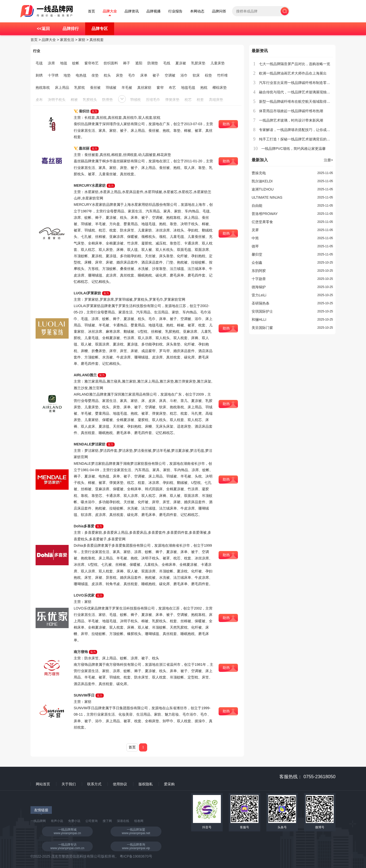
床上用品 (62, 88)
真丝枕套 (97, 40)
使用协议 (120, 784)
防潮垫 (153, 63)
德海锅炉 (259, 287)
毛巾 (132, 75)
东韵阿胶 (259, 271)
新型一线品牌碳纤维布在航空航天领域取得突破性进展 (302, 102)
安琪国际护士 (262, 311)
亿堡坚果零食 (262, 222)
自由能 (257, 206)
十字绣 (53, 75)
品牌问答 (219, 11)
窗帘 (160, 88)
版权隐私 (146, 784)
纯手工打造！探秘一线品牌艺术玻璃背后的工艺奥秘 (300, 139)
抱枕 (204, 88)
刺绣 (39, 75)
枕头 (107, 75)
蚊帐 (76, 63)
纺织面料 (111, 63)
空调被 (170, 75)
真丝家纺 (144, 88)
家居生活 (67, 40)
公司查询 (91, 821)
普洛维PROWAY (265, 214)
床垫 (119, 75)
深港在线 (123, 821)
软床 (196, 75)
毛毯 (39, 63)
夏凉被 (181, 63)
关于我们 (69, 784)
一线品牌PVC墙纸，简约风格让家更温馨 (293, 149)
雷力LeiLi (259, 295)
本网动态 (197, 11)
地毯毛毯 (188, 88)
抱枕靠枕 (43, 88)
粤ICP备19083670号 (136, 856)
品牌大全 (110, 11)
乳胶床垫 (198, 63)
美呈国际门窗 (262, 328)
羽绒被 (111, 88)
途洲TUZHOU (263, 189)
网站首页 (43, 784)
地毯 (64, 63)
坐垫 (95, 75)
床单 (144, 75)
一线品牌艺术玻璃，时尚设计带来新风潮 (291, 120)
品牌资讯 (132, 11)
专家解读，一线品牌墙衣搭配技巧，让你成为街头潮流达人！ (307, 130)
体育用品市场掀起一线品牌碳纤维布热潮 (291, 111)
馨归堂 (257, 254)
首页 (91, 11)
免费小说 (74, 821)
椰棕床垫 (220, 88)
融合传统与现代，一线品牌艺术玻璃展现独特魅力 (298, 92)
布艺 (172, 88)
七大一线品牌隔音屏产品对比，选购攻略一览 (295, 64)
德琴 (255, 246)
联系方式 (94, 784)
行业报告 (175, 11)
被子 (156, 75)
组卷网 (139, 821)
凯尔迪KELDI (262, 181)
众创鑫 (257, 263)
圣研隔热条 (261, 303)
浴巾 (184, 75)
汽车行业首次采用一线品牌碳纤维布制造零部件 (296, 83)
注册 (328, 160)
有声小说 (57, 821)
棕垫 (208, 75)
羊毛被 (127, 88)
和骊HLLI (259, 320)
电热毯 (81, 75)
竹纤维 (222, 75)
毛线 (167, 63)
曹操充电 (259, 173)
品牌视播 (154, 11)
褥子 (127, 63)
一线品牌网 (38, 821)
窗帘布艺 (91, 63)
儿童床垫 (218, 63)
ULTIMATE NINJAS (267, 197)
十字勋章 (259, 279)
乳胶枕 (80, 88)
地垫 (67, 75)
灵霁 (255, 230)
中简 (255, 238)
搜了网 (107, 821)
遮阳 (139, 63)
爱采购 (169, 784)
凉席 (51, 63)
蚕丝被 (95, 88)
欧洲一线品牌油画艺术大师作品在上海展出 (293, 73)
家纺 (82, 40)
